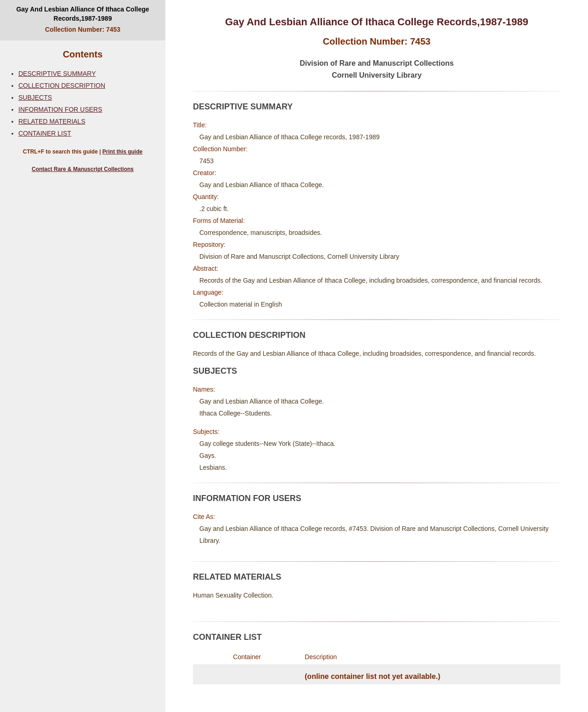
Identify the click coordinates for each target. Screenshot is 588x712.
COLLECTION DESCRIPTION (62, 85)
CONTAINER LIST (45, 133)
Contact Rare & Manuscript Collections (83, 169)
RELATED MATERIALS (52, 121)
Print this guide (122, 152)
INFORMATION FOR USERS (60, 109)
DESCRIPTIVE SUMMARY (57, 74)
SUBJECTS (35, 97)
